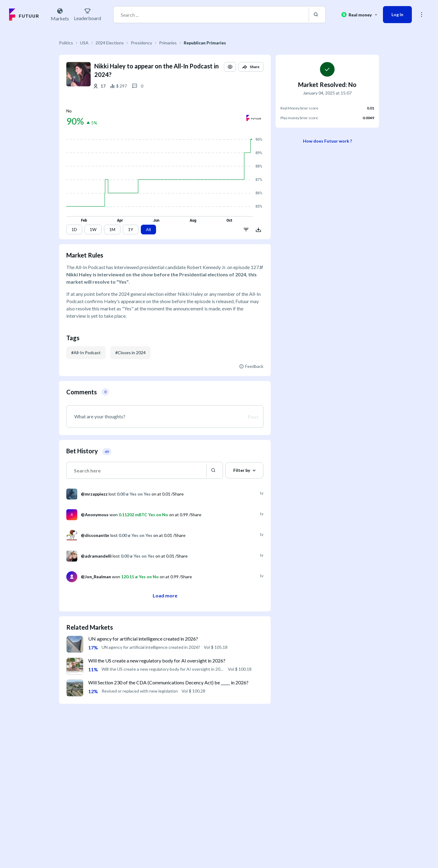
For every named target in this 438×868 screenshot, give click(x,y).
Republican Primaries (205, 43)
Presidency (141, 43)
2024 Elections (110, 43)
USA (84, 43)
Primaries (168, 43)
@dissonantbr (95, 535)
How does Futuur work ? (327, 141)
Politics (66, 43)
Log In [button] (397, 14)
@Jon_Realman (96, 577)
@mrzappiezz (94, 494)
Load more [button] (165, 595)
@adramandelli (96, 556)
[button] (230, 67)
